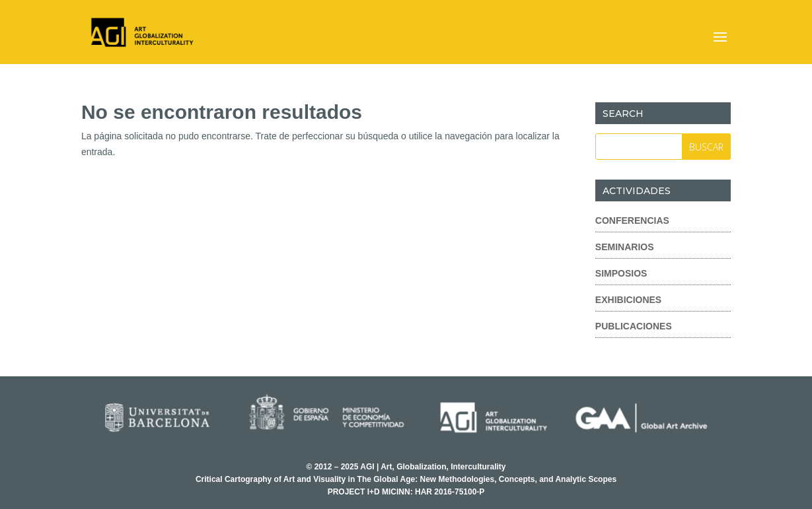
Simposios (621, 273)
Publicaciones (634, 326)
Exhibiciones (628, 300)
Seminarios (625, 247)
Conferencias (632, 221)
